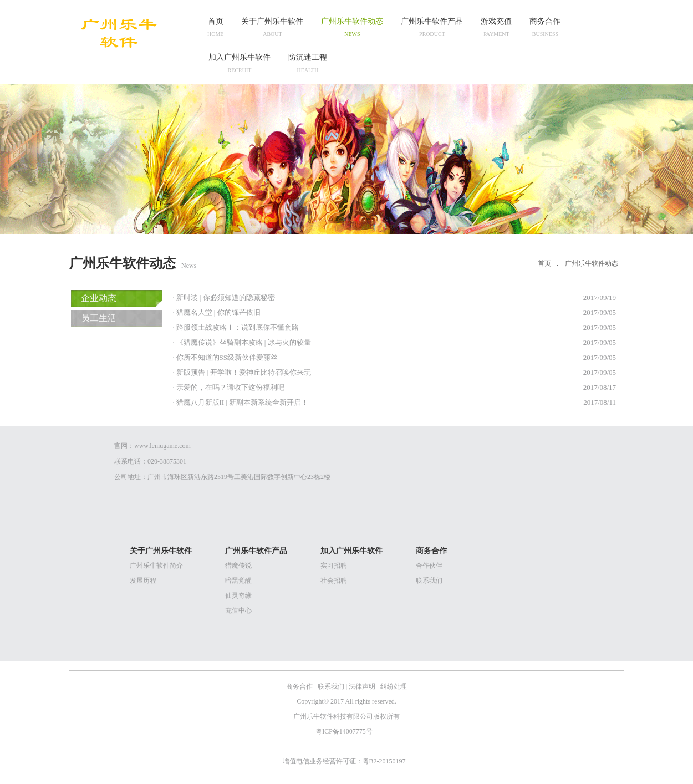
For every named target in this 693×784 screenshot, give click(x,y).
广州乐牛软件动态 (592, 263)
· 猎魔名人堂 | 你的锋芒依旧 (216, 312)
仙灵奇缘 (238, 595)
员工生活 (99, 318)
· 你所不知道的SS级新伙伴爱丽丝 (225, 357)
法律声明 (362, 686)
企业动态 (99, 298)
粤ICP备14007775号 (345, 731)
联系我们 (429, 581)
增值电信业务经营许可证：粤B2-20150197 (345, 761)
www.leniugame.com (162, 446)
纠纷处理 (394, 686)
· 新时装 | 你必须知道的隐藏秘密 (224, 297)
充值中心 (238, 610)
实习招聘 (334, 566)
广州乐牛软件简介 (156, 566)
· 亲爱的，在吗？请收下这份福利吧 (228, 387)
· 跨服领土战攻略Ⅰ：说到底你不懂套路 (236, 327)
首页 (544, 263)
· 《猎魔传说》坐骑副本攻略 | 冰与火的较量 (242, 342)
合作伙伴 (429, 566)
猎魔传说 (238, 566)
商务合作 (299, 686)
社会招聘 (334, 581)
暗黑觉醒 (238, 581)
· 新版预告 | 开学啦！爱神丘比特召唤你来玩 (242, 372)
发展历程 (143, 581)
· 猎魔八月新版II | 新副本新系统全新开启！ (240, 402)
